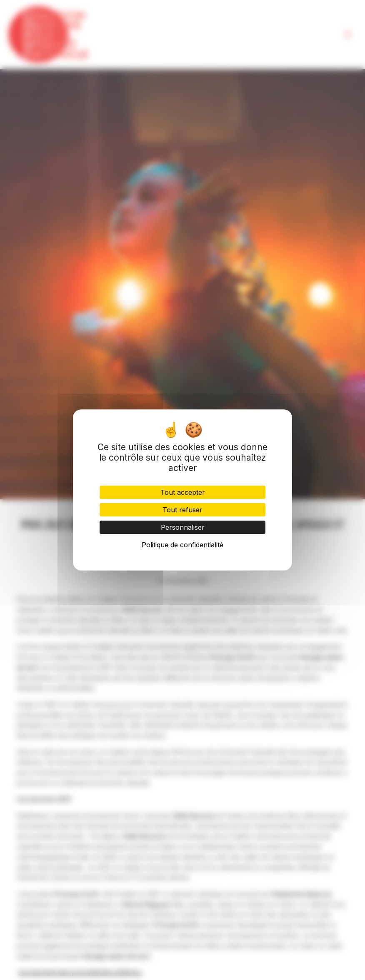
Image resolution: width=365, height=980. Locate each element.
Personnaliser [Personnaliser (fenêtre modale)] (183, 527)
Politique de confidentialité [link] (182, 545)
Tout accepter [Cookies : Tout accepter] (183, 492)
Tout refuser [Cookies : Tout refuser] (182, 510)
